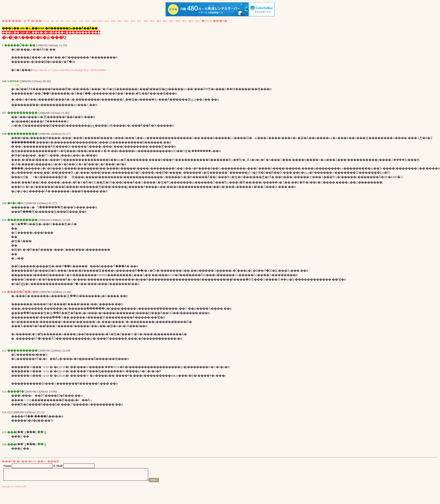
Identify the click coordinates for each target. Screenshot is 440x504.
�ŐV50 (207, 21)
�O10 (32, 461)
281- (127, 21)
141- (81, 21)
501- (198, 21)
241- (114, 21)
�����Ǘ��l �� (23, 292)
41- (53, 21)
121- (75, 21)
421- (172, 21)
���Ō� (220, 21)
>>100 (15, 85)
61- (58, 21)
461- (185, 21)
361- (153, 21)
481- (191, 21)
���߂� (9, 461)
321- (140, 21)
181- (94, 21)
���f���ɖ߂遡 (16, 21)
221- (107, 21)
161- (88, 21)
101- (68, 21)
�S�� (36, 21)
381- (159, 21)
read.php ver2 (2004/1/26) (14, 486)
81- (63, 21)
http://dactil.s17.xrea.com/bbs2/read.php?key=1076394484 (69, 70)
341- (146, 21)
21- (48, 21)
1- (44, 21)
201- (101, 21)
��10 (42, 461)
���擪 (53, 461)
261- (120, 21)
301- (133, 21)
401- (165, 21)
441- (178, 21)
